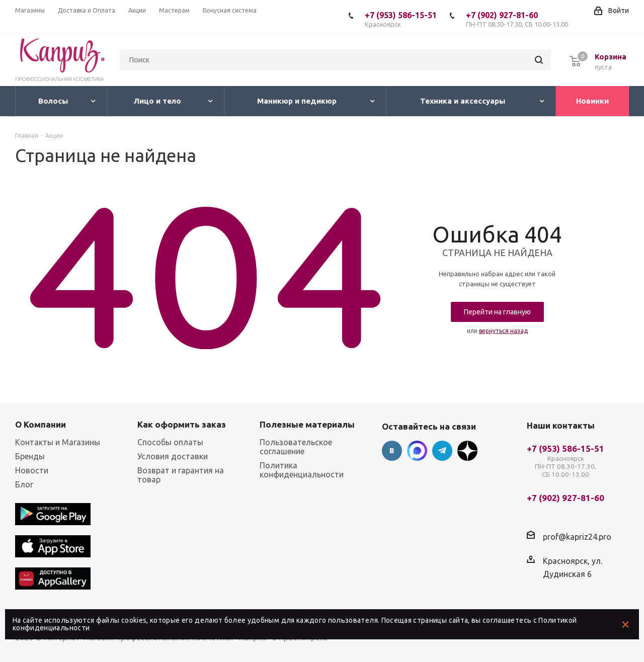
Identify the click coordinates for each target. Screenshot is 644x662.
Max (417, 451)
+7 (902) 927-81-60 (517, 19)
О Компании (41, 424)
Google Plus (467, 451)
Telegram (442, 451)
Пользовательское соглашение (296, 447)
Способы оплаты (170, 442)
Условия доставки (173, 456)
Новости (32, 470)
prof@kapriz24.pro (577, 537)
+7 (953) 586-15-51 (401, 19)
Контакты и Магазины (58, 442)
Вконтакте (392, 451)
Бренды (30, 456)
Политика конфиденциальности (302, 470)
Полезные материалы (307, 424)
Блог (24, 484)
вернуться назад (503, 331)
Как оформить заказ (182, 424)
